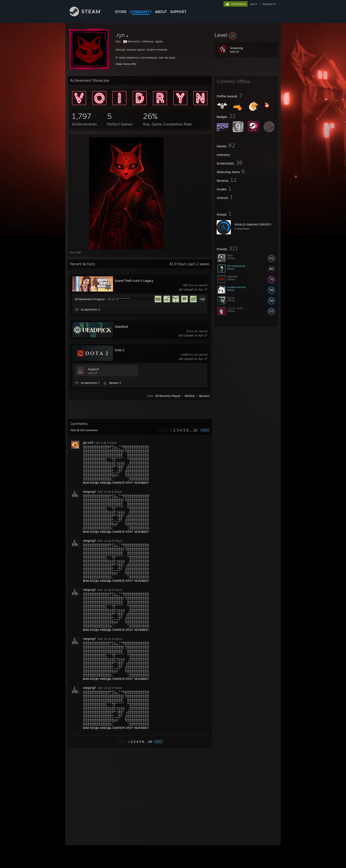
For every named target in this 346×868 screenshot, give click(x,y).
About (161, 12)
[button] (246, 35)
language (268, 4)
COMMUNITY (141, 12)
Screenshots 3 (90, 309)
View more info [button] (126, 64)
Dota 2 (120, 350)
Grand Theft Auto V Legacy (134, 281)
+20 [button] (202, 299)
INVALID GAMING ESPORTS (253, 224)
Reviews (204, 396)
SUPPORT (178, 12)
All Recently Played (168, 396)
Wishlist (190, 396)
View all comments (84, 430)
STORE (121, 12)
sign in (253, 4)
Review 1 (115, 383)
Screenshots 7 (90, 383)
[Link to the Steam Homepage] (89, 15)
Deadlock (121, 327)
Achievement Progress (90, 299)
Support (93, 369)
